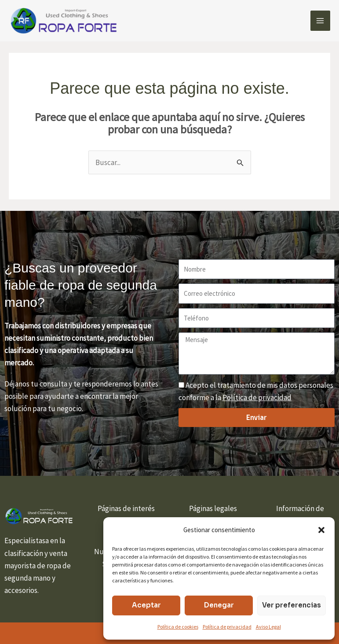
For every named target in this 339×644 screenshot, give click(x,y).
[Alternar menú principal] (321, 21)
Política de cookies (178, 627)
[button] (321, 530)
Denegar (219, 605)
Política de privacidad (227, 627)
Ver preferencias (292, 605)
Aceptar (146, 605)
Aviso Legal (268, 627)
